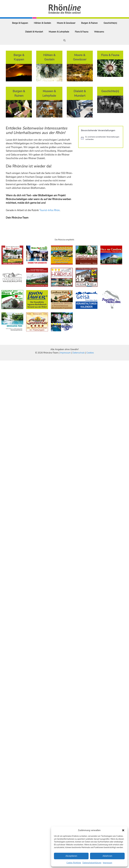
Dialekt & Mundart (34, 32)
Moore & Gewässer (66, 23)
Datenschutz (79, 353)
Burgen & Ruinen (89, 23)
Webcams (99, 32)
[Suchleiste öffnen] (64, 40)
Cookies (90, 353)
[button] (123, 830)
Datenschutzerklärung (92, 863)
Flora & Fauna (82, 32)
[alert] (101, 138)
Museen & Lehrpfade (59, 32)
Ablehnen (107, 856)
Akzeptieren (71, 856)
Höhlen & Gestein (42, 23)
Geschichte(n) (110, 23)
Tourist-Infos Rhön (50, 210)
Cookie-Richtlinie (74, 863)
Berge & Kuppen (20, 23)
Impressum (107, 863)
